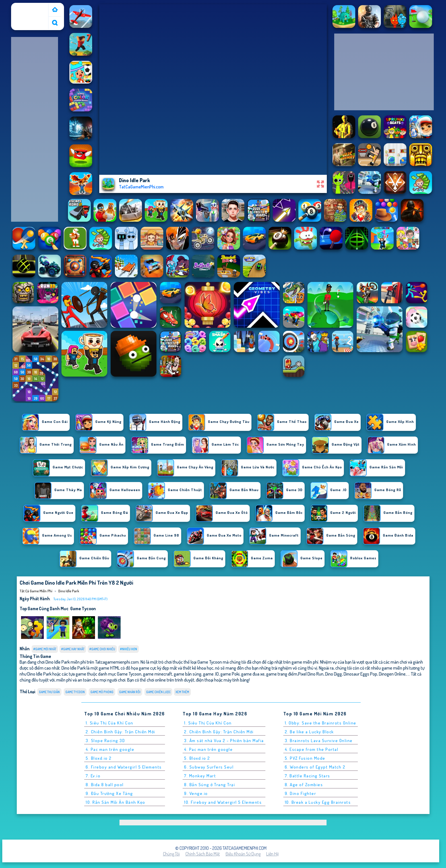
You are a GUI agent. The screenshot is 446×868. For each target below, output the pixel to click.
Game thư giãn (49, 692)
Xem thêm (182, 692)
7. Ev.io (93, 776)
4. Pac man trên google (110, 749)
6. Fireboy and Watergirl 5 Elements (124, 767)
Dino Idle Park (69, 591)
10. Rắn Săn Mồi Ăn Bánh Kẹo (115, 802)
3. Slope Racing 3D (105, 741)
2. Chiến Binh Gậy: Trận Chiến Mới (120, 732)
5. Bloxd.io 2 (99, 758)
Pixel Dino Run (311, 674)
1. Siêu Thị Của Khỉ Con (110, 723)
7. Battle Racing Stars (307, 776)
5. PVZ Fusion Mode (305, 758)
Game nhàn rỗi (130, 692)
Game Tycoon (83, 609)
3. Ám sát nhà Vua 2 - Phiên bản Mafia (224, 741)
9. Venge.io (196, 793)
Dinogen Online (392, 674)
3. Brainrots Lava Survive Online (319, 741)
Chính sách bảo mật (203, 854)
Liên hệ (272, 854)
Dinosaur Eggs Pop (360, 674)
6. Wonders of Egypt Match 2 (315, 767)
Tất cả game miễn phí (29, 9)
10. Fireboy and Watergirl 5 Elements (223, 802)
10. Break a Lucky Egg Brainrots (318, 802)
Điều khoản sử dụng (243, 854)
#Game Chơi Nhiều (102, 649)
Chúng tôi (171, 854)
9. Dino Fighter (301, 793)
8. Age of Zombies (304, 785)
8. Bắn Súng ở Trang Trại (209, 785)
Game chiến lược (158, 692)
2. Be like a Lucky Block (309, 732)
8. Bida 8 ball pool (105, 785)
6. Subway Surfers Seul (209, 767)
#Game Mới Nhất (45, 649)
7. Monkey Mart (200, 776)
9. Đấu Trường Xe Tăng (109, 793)
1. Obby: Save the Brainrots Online (321, 723)
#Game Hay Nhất (73, 649)
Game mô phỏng (102, 692)
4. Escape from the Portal (312, 749)
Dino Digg (334, 674)
